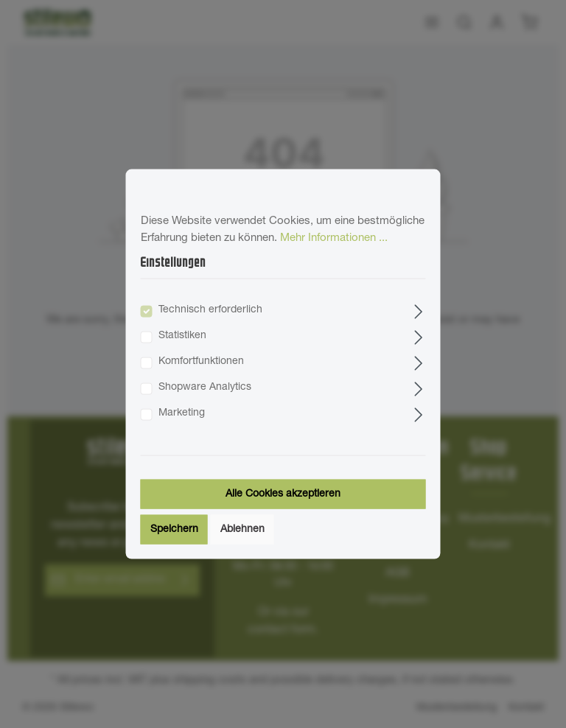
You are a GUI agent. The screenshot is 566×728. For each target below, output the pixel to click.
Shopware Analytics (205, 387)
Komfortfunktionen (201, 361)
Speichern (174, 529)
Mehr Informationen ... (334, 238)
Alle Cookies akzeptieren (283, 494)
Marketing (182, 413)
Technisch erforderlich (210, 309)
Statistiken (182, 335)
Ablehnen (242, 529)
